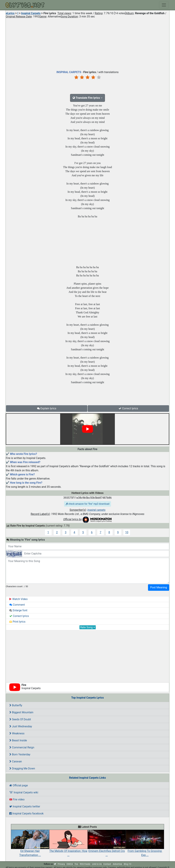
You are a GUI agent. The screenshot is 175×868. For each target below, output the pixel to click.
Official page (19, 785)
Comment (17, 605)
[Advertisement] (87, 43)
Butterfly (16, 705)
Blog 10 (127, 864)
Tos (76, 864)
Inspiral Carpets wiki (24, 792)
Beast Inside (18, 740)
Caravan (16, 761)
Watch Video (19, 599)
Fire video (17, 799)
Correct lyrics (128, 408)
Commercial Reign (22, 747)
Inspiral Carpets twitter (25, 806)
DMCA (70, 864)
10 (127, 532)
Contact (107, 864)
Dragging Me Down (22, 768)
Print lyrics (17, 622)
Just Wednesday (21, 726)
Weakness (17, 733)
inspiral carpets (96, 510)
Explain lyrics (47, 408)
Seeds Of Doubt (20, 719)
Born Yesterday (20, 754)
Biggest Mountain (21, 712)
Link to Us (97, 864)
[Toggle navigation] (164, 5)
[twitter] (55, 864)
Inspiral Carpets (31, 13)
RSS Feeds (85, 864)
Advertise (117, 864)
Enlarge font (18, 610)
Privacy (61, 864)
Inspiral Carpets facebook (26, 813)
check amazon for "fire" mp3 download (87, 504)
